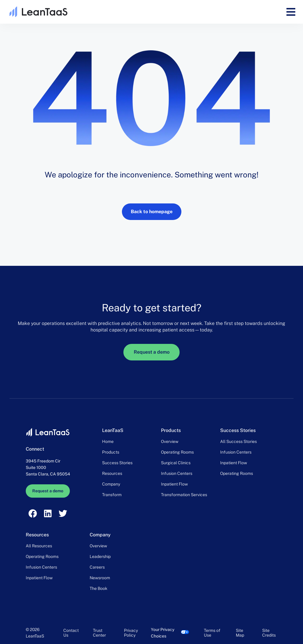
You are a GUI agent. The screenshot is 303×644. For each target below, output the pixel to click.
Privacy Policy (131, 633)
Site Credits (269, 633)
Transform (112, 495)
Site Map (240, 633)
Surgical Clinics (176, 463)
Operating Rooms (177, 452)
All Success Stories (238, 441)
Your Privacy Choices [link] (163, 633)
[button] (291, 12)
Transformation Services (184, 495)
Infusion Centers (177, 473)
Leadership (100, 556)
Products (111, 452)
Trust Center (99, 633)
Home (108, 441)
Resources (112, 473)
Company (111, 484)
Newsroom (100, 578)
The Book (99, 588)
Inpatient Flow (174, 484)
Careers (97, 567)
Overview (170, 441)
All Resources (39, 546)
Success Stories (117, 463)
